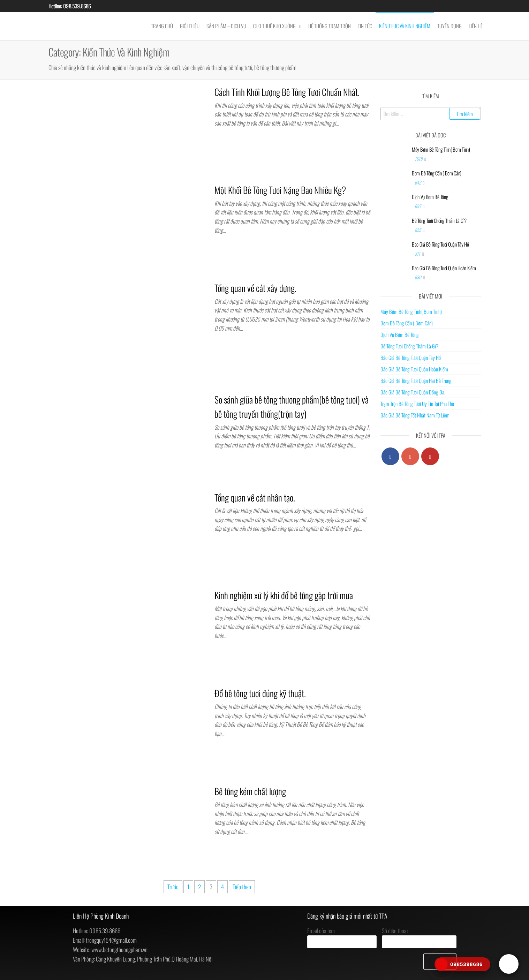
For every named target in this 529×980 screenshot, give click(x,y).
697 (418, 206)
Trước (173, 887)
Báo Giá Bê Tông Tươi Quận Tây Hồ (440, 244)
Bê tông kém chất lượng (250, 791)
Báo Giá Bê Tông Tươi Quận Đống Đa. (413, 392)
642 (418, 182)
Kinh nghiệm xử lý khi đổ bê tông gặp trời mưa (284, 595)
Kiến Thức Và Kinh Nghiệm (405, 26)
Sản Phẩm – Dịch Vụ (226, 26)
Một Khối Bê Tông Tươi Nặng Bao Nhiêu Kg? (280, 190)
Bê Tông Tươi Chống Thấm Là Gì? (439, 220)
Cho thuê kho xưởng (274, 26)
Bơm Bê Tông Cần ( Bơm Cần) (437, 173)
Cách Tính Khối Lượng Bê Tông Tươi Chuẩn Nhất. (287, 92)
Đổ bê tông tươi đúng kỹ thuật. (260, 693)
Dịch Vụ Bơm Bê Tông (430, 197)
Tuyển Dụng (449, 26)
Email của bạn (342, 937)
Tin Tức (365, 26)
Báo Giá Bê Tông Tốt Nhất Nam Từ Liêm (415, 415)
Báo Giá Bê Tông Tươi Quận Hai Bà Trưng (416, 380)
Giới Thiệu (190, 26)
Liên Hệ (476, 26)
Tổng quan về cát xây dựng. (255, 288)
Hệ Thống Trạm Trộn (330, 26)
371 (418, 254)
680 (418, 277)
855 (418, 230)
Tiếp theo (242, 887)
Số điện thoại (419, 937)
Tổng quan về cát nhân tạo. (255, 497)
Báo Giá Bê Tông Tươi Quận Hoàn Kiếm (444, 268)
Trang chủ (162, 26)
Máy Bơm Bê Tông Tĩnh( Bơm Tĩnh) (441, 149)
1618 (419, 159)
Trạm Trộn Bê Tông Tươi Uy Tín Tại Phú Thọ (417, 404)
